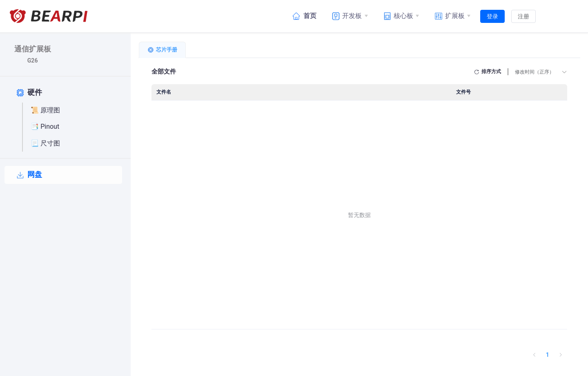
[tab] (162, 50)
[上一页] (535, 355)
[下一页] (561, 355)
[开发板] (349, 16)
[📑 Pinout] (75, 127)
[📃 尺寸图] (75, 143)
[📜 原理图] (75, 111)
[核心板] (400, 16)
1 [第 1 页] (548, 355)
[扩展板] (451, 16)
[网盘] (63, 175)
